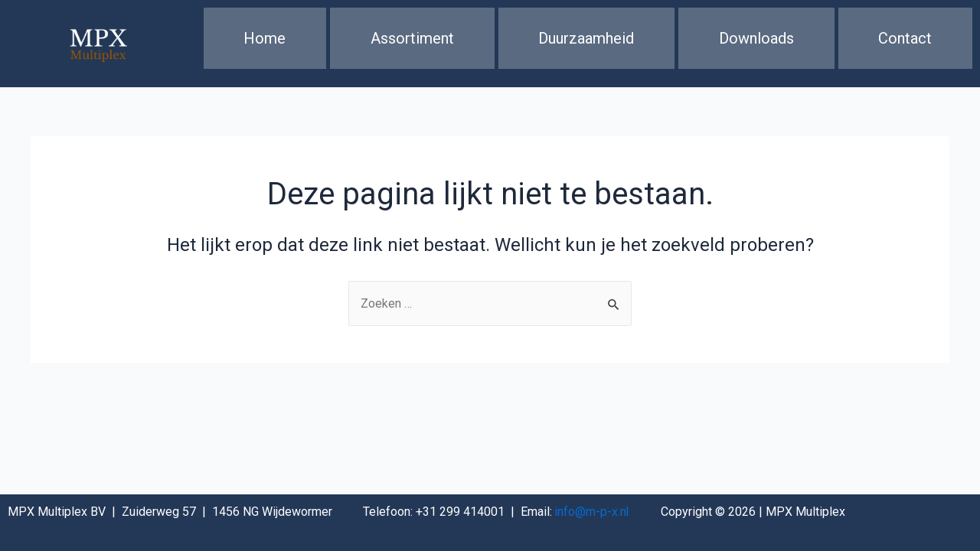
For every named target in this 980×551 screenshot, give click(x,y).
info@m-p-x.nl (593, 512)
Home (265, 42)
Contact (905, 42)
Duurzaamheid (586, 42)
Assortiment (412, 42)
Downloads (756, 42)
